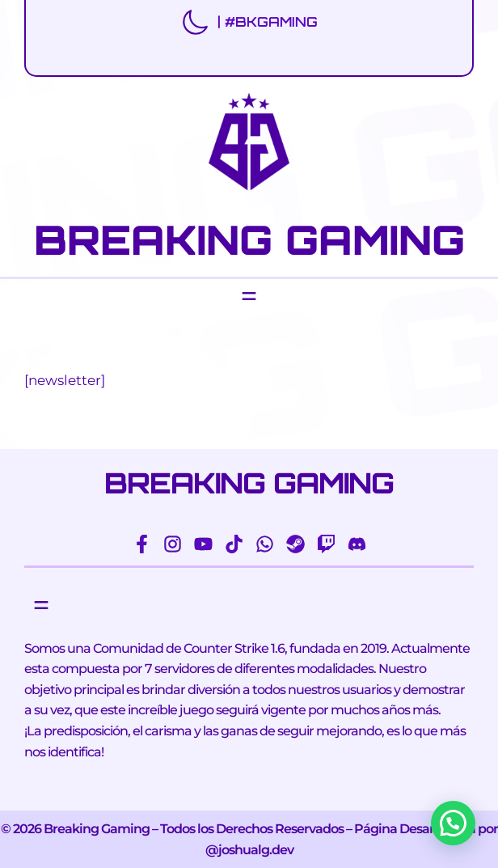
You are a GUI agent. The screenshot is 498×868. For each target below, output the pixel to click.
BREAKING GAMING (249, 239)
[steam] (295, 544)
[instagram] (173, 544)
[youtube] (203, 544)
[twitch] (326, 544)
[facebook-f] (142, 544)
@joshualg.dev (249, 850)
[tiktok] (234, 544)
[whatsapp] (265, 544)
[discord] (357, 544)
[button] (453, 823)
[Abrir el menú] (249, 296)
